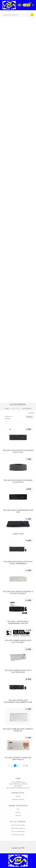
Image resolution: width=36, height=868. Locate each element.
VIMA (18, 809)
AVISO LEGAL (15, 835)
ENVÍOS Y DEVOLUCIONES (18, 825)
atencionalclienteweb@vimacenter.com (18, 788)
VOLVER (31, 413)
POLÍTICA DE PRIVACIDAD (18, 832)
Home (7, 409)
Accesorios (27, 409)
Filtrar (30, 417)
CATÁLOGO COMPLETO (18, 799)
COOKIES (22, 835)
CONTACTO (18, 816)
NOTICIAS (18, 812)
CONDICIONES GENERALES (18, 828)
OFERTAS (18, 796)
